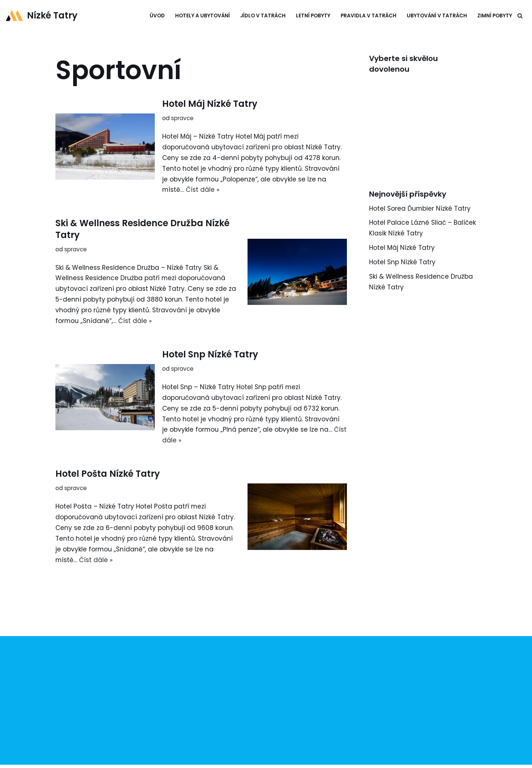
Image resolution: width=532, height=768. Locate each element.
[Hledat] (520, 16)
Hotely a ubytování (202, 16)
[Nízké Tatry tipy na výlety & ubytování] (42, 16)
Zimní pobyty (495, 16)
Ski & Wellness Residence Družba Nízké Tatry (142, 229)
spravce (182, 118)
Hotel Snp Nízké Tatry (210, 354)
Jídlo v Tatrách (263, 16)
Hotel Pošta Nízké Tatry (108, 474)
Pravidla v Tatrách (369, 16)
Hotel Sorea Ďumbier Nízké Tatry (420, 208)
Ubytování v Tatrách (437, 16)
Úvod (157, 16)
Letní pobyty (313, 16)
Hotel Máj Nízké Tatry (210, 104)
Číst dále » (203, 190)
